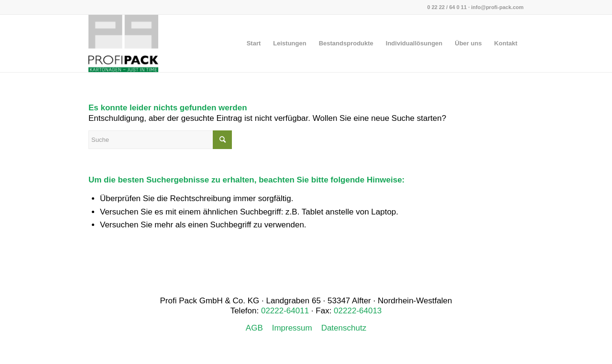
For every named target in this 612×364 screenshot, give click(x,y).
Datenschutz (344, 328)
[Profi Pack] (123, 43)
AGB (254, 328)
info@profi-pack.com (497, 7)
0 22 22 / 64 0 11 (447, 7)
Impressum (292, 328)
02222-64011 (285, 311)
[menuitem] (254, 43)
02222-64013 (358, 311)
